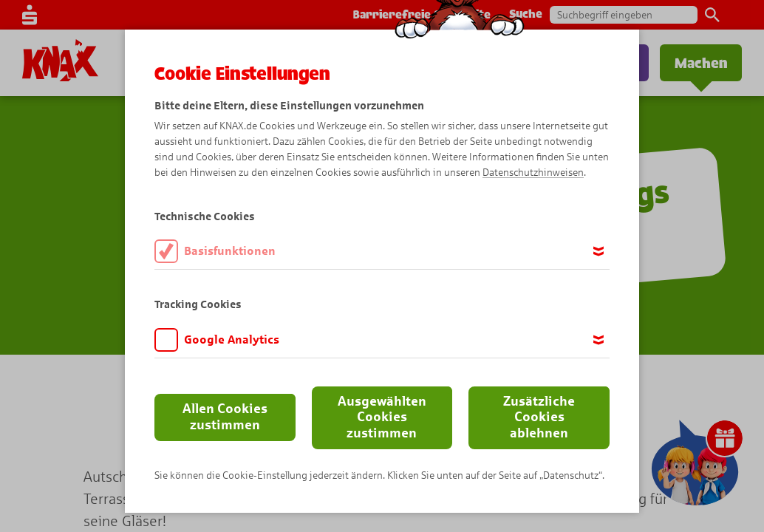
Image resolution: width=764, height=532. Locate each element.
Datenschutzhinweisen (533, 173)
